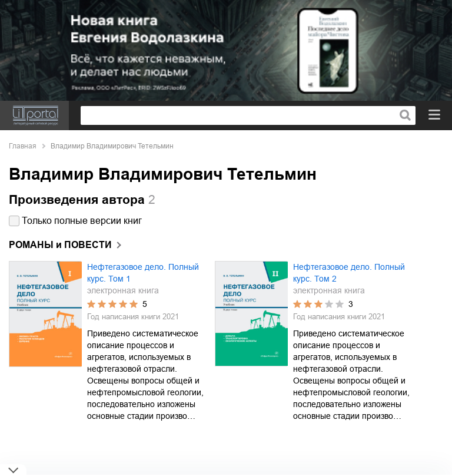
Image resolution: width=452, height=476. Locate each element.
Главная (23, 146)
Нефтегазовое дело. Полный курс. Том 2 (349, 273)
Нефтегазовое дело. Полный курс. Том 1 (143, 273)
